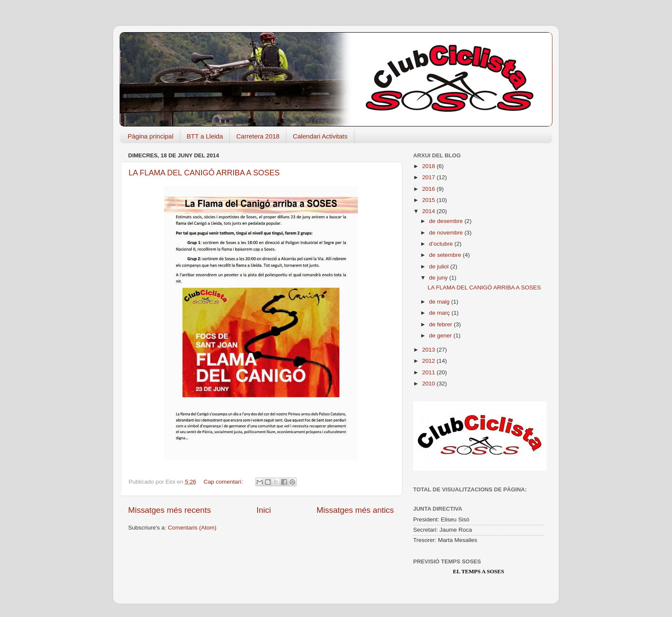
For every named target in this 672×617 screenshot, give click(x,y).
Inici (264, 510)
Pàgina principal (151, 136)
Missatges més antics (355, 510)
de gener (441, 336)
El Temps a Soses (478, 571)
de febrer (441, 324)
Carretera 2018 (258, 136)
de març (440, 313)
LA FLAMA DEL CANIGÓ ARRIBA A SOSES (204, 173)
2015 (429, 200)
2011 (429, 372)
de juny (439, 278)
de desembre (447, 221)
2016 (429, 189)
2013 (429, 350)
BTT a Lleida (205, 136)
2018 (429, 166)
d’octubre (442, 244)
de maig (440, 302)
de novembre (447, 233)
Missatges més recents (169, 510)
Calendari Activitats (320, 136)
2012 (429, 361)
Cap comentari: (224, 482)
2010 (429, 384)
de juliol (440, 266)
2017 (429, 177)
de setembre (446, 255)
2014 (429, 211)
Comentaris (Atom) (192, 528)
